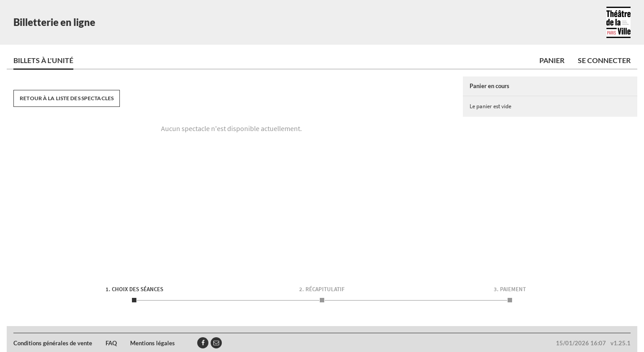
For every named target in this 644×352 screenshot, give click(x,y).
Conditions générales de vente (53, 343)
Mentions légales (153, 343)
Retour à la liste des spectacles (67, 98)
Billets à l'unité (43, 60)
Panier (552, 60)
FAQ (111, 343)
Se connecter (604, 60)
